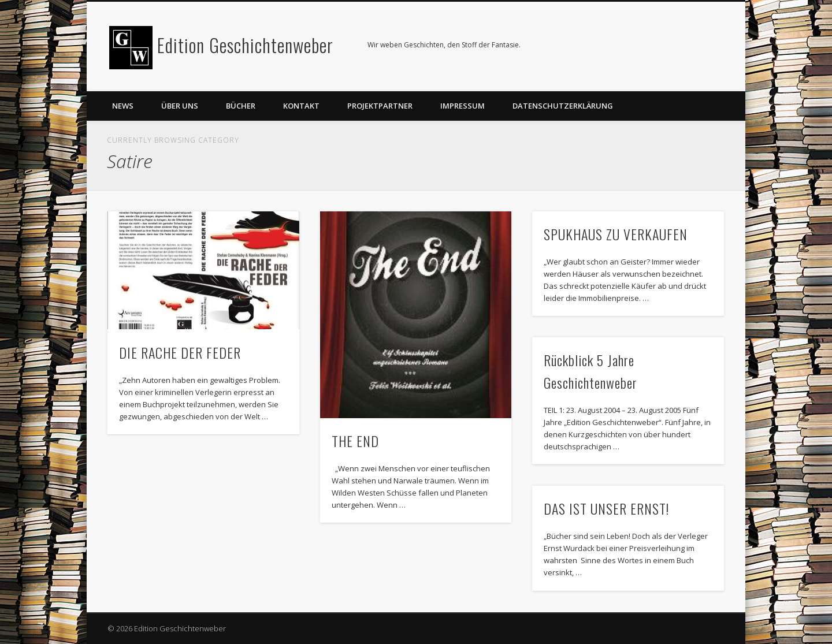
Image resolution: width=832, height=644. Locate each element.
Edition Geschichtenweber (245, 45)
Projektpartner (380, 106)
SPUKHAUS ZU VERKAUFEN (616, 234)
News (123, 106)
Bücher (241, 106)
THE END (355, 441)
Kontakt (301, 106)
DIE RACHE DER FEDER (180, 352)
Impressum (463, 106)
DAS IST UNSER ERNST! (606, 508)
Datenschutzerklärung (563, 106)
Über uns (180, 106)
